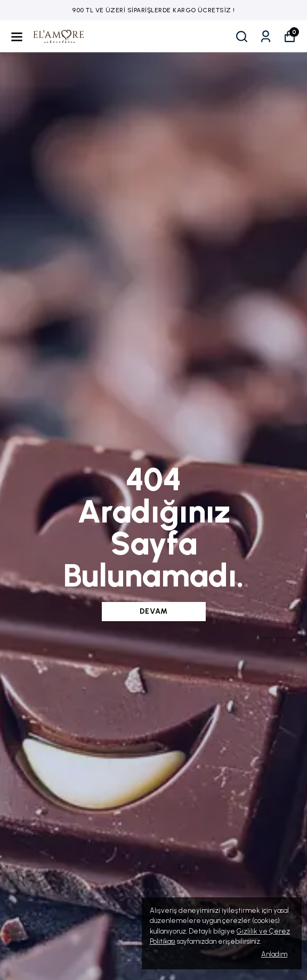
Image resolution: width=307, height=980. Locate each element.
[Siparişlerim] (266, 37)
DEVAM (154, 611)
